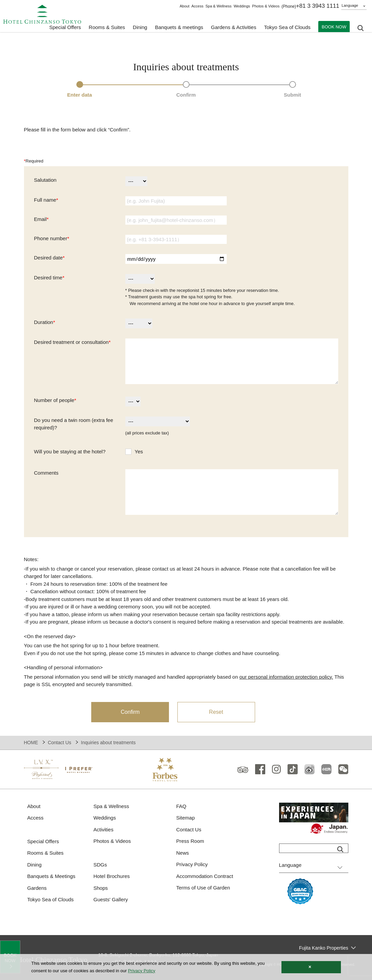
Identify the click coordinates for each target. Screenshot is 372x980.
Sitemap (186, 818)
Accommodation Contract (205, 876)
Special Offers (65, 27)
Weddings (242, 6)
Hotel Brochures (112, 876)
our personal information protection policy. (286, 677)
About (185, 6)
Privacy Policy (192, 864)
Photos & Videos (266, 6)
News (183, 853)
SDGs (100, 865)
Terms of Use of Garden (203, 888)
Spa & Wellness (218, 6)
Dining (35, 865)
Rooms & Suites (46, 853)
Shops (101, 888)
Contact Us (59, 743)
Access (197, 6)
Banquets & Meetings (52, 876)
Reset (216, 712)
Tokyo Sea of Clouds (287, 27)
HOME (31, 743)
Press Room (190, 841)
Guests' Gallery (111, 899)
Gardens (37, 888)
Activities (104, 830)
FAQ (181, 806)
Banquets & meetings (179, 27)
